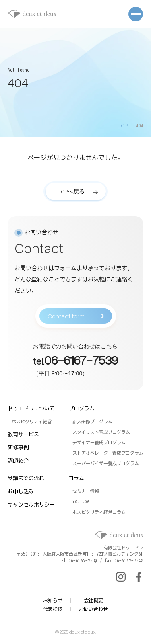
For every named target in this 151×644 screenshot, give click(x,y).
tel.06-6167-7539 (78, 561)
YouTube (81, 501)
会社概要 (93, 600)
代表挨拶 (53, 609)
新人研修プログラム (92, 421)
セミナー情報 (86, 491)
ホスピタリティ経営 (32, 421)
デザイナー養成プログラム (99, 442)
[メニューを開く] (136, 14)
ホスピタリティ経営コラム (99, 512)
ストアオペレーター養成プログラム (108, 453)
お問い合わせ (93, 609)
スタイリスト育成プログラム (101, 432)
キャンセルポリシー (31, 505)
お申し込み (21, 491)
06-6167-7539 (81, 364)
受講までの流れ (26, 478)
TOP (123, 125)
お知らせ (53, 600)
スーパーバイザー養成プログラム (106, 463)
